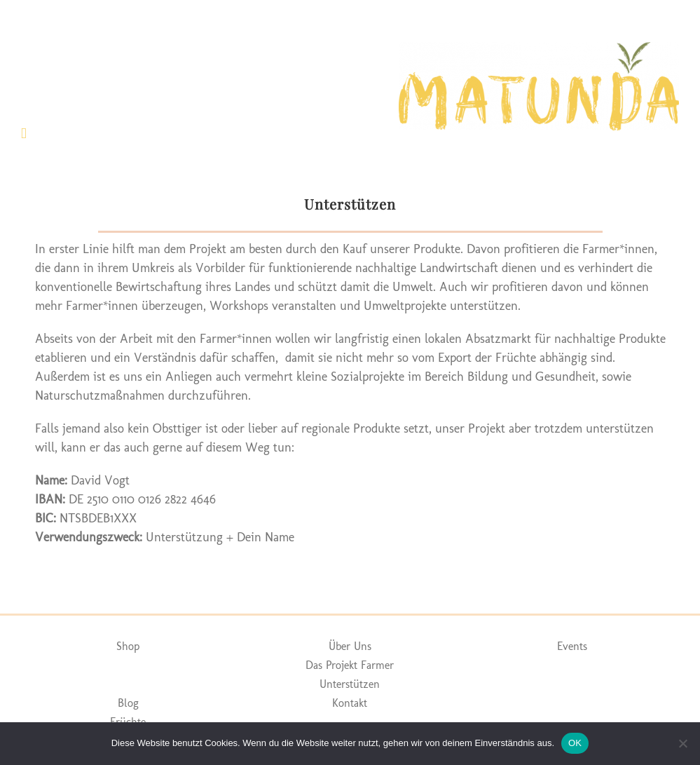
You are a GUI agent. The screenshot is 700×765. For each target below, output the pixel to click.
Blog (128, 703)
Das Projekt (331, 665)
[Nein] (682, 743)
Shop (128, 646)
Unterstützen (350, 684)
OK (575, 743)
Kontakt (350, 703)
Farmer (377, 665)
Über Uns (350, 646)
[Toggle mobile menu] (24, 134)
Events (572, 646)
